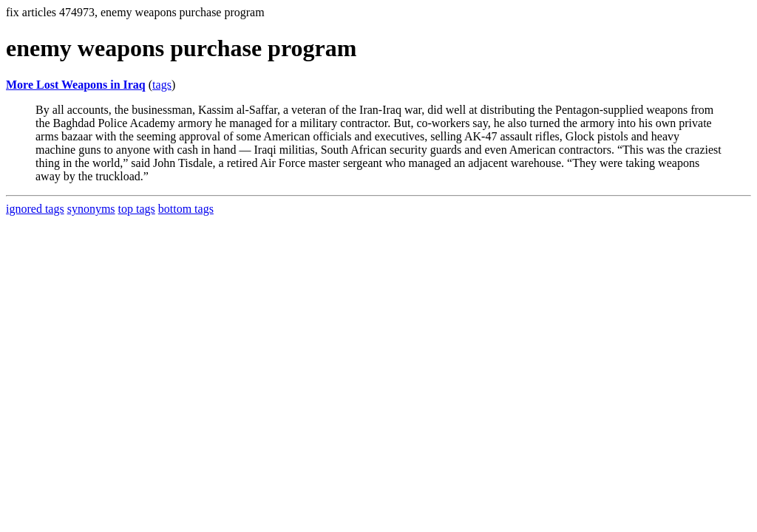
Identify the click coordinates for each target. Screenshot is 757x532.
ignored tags (35, 209)
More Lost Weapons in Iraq (76, 85)
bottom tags (186, 209)
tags (162, 85)
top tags (137, 209)
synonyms (91, 209)
